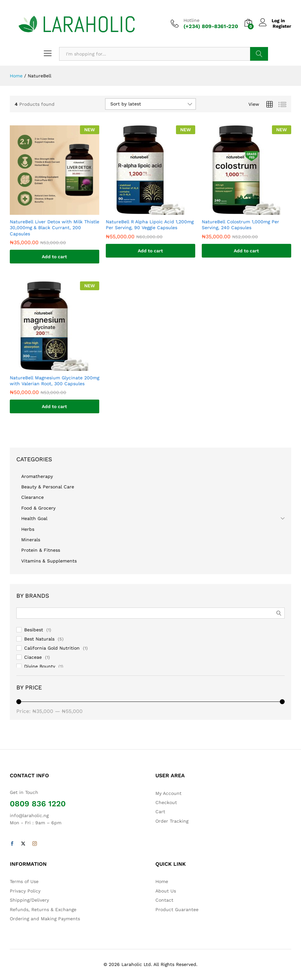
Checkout (166, 802)
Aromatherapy (37, 476)
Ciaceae (33, 657)
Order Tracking (172, 821)
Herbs (28, 529)
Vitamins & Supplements (49, 561)
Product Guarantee (177, 909)
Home (162, 881)
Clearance (32, 497)
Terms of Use (24, 881)
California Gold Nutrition (52, 648)
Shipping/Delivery (29, 900)
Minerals (31, 540)
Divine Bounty (40, 666)
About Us (166, 891)
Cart (160, 812)
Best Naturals (39, 639)
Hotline (191, 20)
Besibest (34, 630)
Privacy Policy (25, 891)
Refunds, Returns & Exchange (43, 909)
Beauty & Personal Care (48, 487)
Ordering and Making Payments (45, 919)
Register (282, 26)
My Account (168, 793)
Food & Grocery (38, 508)
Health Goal (34, 518)
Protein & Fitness (41, 550)
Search (259, 54)
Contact (164, 900)
